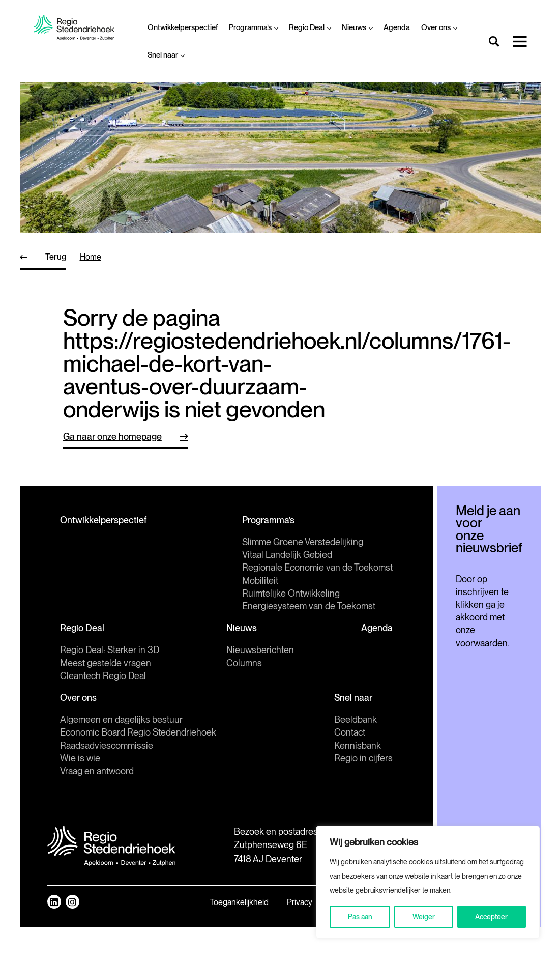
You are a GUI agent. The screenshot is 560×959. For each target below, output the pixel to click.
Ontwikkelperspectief (183, 27)
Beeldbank (281, 751)
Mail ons (175, 901)
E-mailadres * (406, 545)
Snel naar (166, 55)
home (91, 257)
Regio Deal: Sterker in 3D (110, 681)
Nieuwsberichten (223, 681)
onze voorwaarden (468, 627)
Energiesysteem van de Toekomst (127, 637)
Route (171, 925)
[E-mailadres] (452, 561)
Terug (56, 257)
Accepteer (491, 917)
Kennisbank (283, 777)
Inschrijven (452, 587)
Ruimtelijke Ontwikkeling (109, 624)
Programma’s (253, 27)
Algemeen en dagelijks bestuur (121, 751)
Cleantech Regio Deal (103, 707)
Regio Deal (310, 27)
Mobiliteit (78, 612)
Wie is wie (80, 789)
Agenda (397, 27)
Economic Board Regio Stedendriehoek (138, 764)
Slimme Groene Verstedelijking (121, 573)
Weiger (424, 917)
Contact (275, 764)
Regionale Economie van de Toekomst (135, 599)
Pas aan (360, 917)
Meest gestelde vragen (106, 694)
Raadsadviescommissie (107, 777)
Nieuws (357, 27)
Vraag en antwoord (97, 802)
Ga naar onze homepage (112, 436)
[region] (428, 882)
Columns (207, 694)
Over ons (439, 27)
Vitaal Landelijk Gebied (105, 586)
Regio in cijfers (289, 789)
